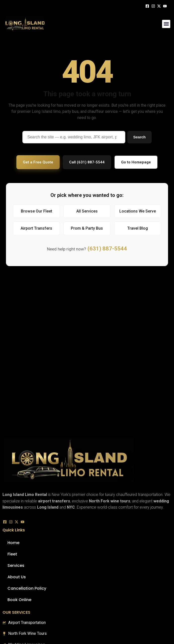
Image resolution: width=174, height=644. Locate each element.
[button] (166, 24)
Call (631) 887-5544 (87, 162)
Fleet (12, 554)
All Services (87, 211)
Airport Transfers (36, 228)
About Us (17, 577)
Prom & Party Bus (87, 228)
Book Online (19, 600)
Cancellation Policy (27, 588)
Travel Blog (138, 228)
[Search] (74, 137)
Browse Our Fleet (37, 211)
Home (13, 543)
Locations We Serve (138, 211)
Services (16, 566)
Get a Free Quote (38, 162)
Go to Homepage (136, 162)
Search (139, 137)
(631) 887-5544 (107, 249)
